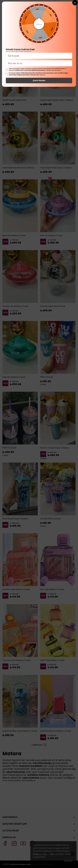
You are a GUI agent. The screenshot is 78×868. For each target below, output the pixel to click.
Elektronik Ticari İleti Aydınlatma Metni (30, 70)
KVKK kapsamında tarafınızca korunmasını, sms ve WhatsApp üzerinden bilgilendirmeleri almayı (38, 74)
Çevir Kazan (39, 80)
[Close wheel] (75, 3)
